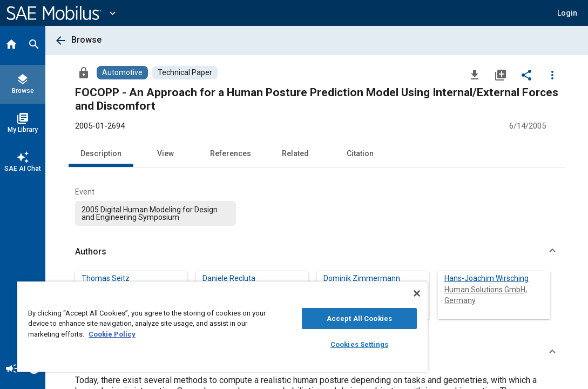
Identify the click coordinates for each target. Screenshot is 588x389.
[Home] (11, 45)
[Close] (347, 293)
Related (295, 153)
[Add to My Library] (501, 75)
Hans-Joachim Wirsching (486, 278)
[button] (567, 13)
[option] (156, 213)
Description (101, 153)
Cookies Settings (301, 344)
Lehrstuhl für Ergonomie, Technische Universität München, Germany (366, 300)
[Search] (34, 45)
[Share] (526, 75)
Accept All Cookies (301, 318)
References (231, 153)
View (165, 153)
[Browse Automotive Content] (122, 73)
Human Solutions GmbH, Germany (486, 295)
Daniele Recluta (229, 278)
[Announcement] (11, 370)
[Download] (475, 75)
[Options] (552, 75)
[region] (188, 327)
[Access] (84, 72)
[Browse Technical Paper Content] (185, 73)
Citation (360, 153)
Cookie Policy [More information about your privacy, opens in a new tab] (188, 334)
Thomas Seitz (106, 278)
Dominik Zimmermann (362, 278)
